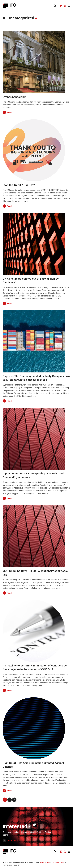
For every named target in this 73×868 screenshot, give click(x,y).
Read (9, 112)
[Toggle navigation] (69, 6)
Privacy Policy (59, 862)
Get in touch (13, 841)
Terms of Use (44, 862)
